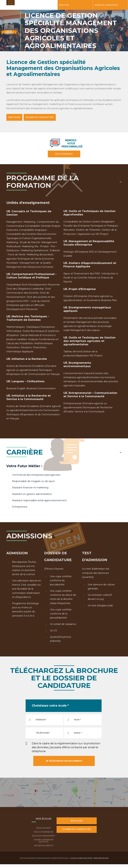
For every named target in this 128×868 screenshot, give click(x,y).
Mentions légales (101, 858)
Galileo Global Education (81, 858)
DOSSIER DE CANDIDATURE (45, 117)
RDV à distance (64, 153)
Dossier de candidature (106, 5)
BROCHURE (16, 117)
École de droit (44, 827)
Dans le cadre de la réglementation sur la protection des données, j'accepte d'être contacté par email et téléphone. (66, 747)
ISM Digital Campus (44, 845)
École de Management (44, 835)
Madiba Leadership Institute (44, 840)
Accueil (11, 46)
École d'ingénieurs (44, 831)
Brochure (64, 5)
